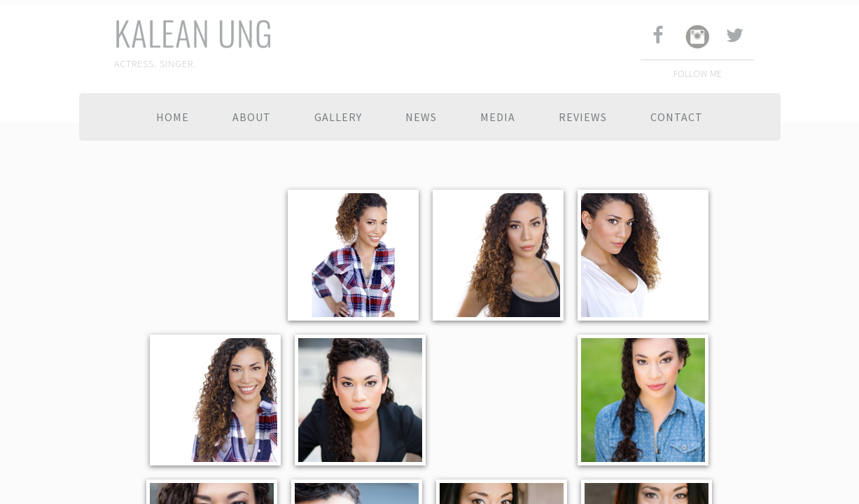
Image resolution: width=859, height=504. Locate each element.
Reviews (583, 117)
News (421, 117)
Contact (677, 117)
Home (173, 117)
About (252, 117)
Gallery (338, 117)
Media (498, 117)
